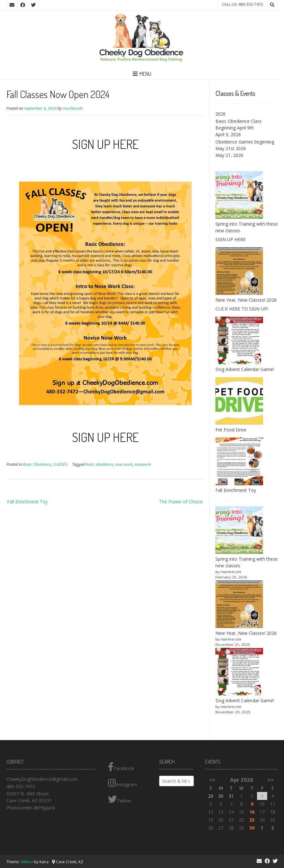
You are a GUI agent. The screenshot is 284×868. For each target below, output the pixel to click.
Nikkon (27, 862)
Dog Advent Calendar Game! (245, 369)
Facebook (121, 767)
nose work (124, 464)
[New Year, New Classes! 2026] (239, 605)
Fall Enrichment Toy (27, 502)
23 (252, 820)
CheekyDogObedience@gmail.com (42, 779)
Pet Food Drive (231, 430)
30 (252, 828)
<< (212, 780)
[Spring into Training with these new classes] (239, 531)
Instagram (122, 783)
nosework (143, 464)
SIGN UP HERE (105, 144)
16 (252, 812)
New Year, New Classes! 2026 (246, 300)
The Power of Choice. (181, 502)
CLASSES (60, 464)
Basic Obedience (37, 464)
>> (271, 780)
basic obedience (99, 464)
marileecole (73, 108)
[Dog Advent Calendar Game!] (239, 672)
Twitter (120, 799)
